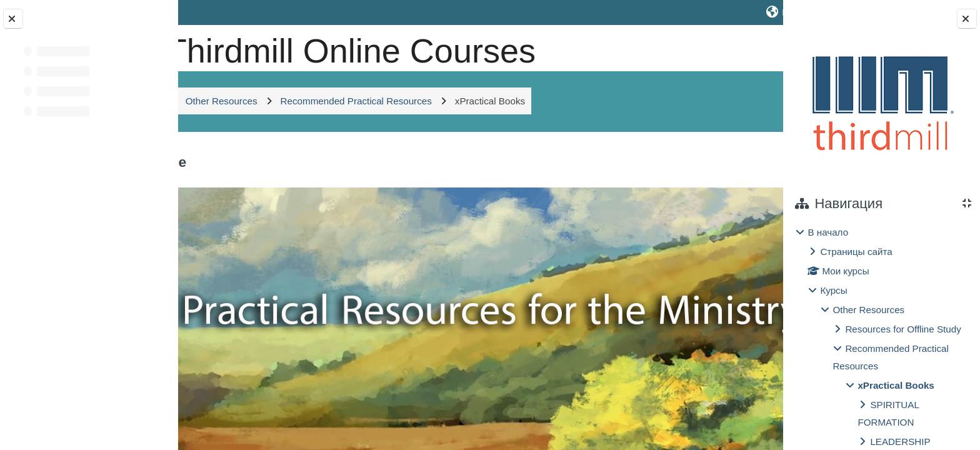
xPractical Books (896, 385)
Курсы (833, 290)
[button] (686, 12)
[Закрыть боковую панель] (967, 19)
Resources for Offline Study (903, 329)
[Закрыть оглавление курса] (13, 19)
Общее (266, 202)
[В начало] (222, 47)
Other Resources (868, 310)
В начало (828, 232)
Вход (749, 12)
